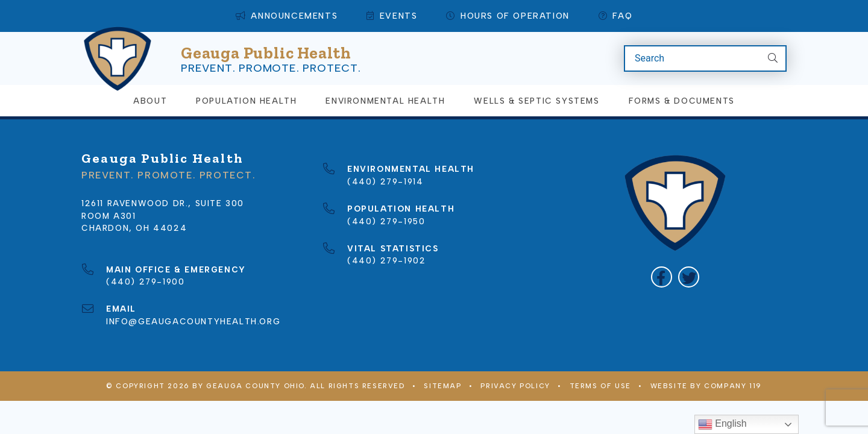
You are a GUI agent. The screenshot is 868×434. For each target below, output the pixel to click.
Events (392, 16)
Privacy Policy (515, 386)
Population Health (246, 101)
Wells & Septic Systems (536, 101)
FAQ (615, 16)
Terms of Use (600, 386)
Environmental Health (385, 101)
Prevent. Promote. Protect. (271, 68)
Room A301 (108, 216)
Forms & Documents (682, 101)
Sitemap (442, 386)
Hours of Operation (508, 16)
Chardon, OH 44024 (134, 228)
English (722, 424)
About (150, 101)
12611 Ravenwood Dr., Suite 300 (163, 203)
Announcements (287, 16)
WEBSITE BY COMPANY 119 (706, 386)
